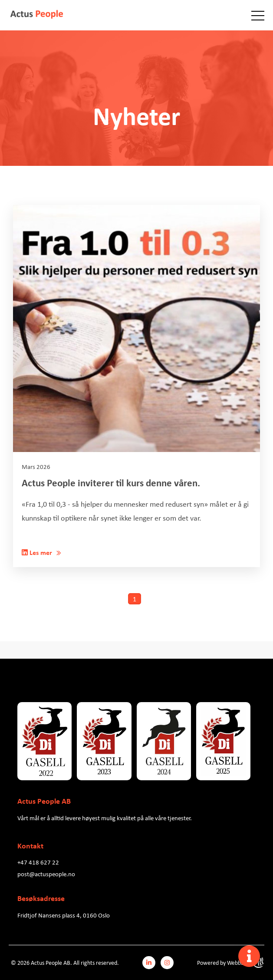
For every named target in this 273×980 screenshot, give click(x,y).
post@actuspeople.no (46, 874)
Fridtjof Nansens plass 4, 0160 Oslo (64, 915)
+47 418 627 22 (38, 862)
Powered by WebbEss (230, 963)
